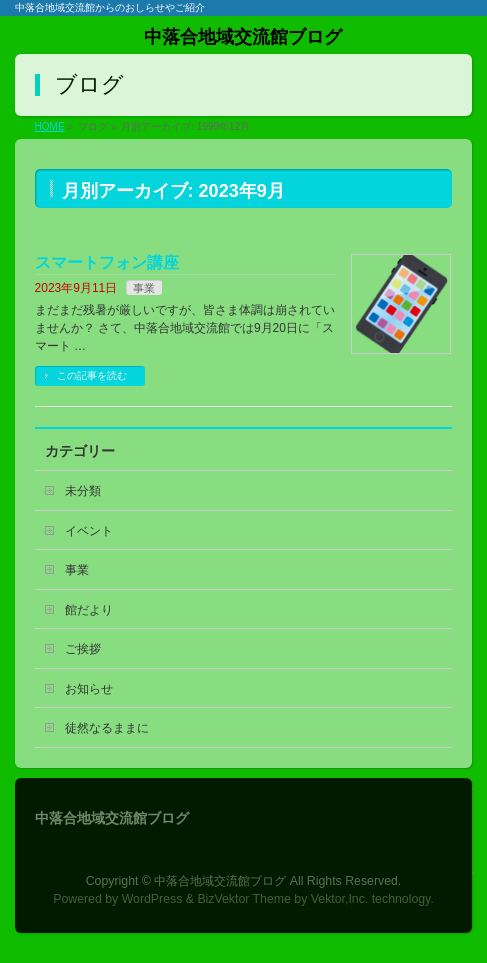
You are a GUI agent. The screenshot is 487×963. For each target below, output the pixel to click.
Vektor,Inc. (340, 899)
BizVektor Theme (244, 899)
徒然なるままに (107, 728)
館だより (89, 610)
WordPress (152, 899)
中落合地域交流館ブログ (243, 37)
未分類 (83, 491)
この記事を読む (92, 375)
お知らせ (89, 689)
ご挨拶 (83, 649)
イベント (89, 531)
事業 (144, 288)
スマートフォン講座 (107, 262)
